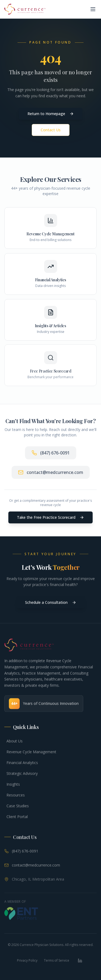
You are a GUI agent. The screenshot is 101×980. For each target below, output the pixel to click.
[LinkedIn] (80, 961)
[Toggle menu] (93, 9)
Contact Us (51, 130)
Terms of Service (57, 961)
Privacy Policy (27, 961)
